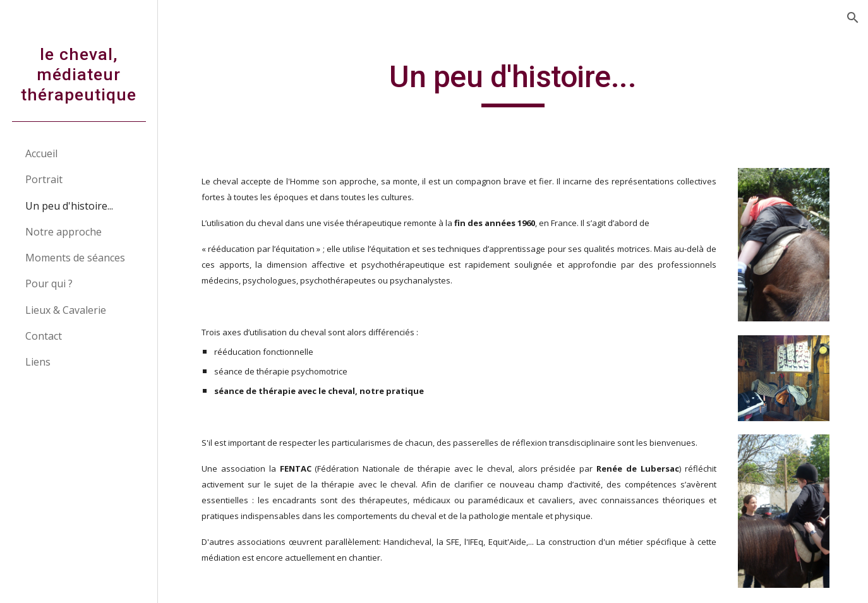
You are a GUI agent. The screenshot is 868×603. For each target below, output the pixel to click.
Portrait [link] (44, 179)
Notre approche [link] (63, 232)
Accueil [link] (41, 153)
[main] (513, 83)
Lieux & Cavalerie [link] (66, 310)
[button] (853, 18)
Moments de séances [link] (75, 258)
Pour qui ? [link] (49, 284)
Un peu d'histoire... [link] (69, 206)
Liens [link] (38, 362)
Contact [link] (44, 336)
